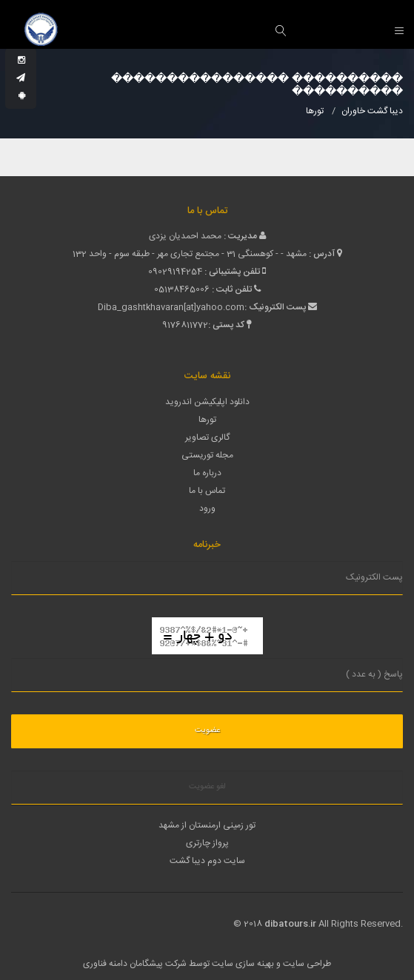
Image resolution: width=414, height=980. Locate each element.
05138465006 (182, 289)
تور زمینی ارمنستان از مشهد (207, 825)
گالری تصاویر (207, 437)
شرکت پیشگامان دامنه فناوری (135, 964)
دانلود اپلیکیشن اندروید (207, 402)
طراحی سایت (307, 964)
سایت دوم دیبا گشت (207, 861)
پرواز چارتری (207, 843)
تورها (207, 420)
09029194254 (175, 272)
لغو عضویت (207, 787)
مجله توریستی (207, 455)
